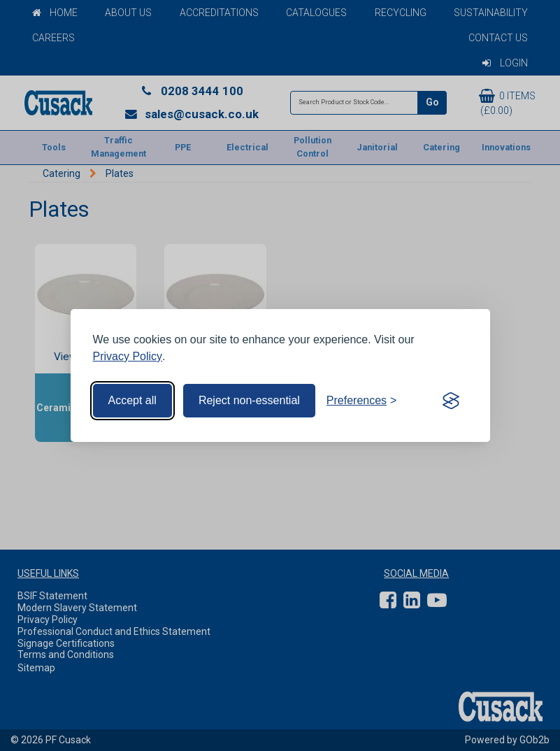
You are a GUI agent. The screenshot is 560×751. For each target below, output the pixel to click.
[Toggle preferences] (362, 401)
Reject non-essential (249, 400)
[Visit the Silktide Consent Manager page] (451, 401)
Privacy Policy (128, 356)
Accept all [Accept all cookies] (132, 400)
